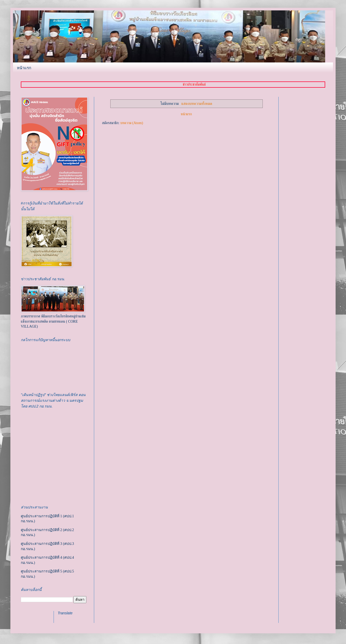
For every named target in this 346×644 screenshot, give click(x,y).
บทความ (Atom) (132, 123)
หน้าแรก (24, 68)
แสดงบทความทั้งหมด (197, 103)
